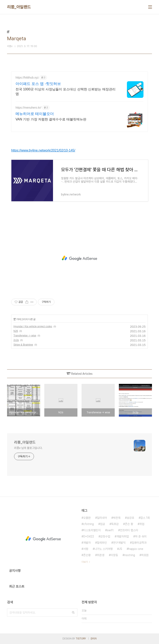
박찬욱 (117, 518)
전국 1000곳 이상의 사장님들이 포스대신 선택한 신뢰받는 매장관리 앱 (66, 92)
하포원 (145, 555)
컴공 (102, 524)
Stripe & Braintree (23, 345)
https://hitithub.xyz (27, 78)
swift (110, 530)
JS (120, 549)
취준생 (101, 555)
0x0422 (89, 536)
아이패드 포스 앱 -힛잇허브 (38, 84)
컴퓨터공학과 (139, 543)
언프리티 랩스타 (129, 530)
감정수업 (105, 536)
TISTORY (81, 639)
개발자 (87, 543)
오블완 (87, 518)
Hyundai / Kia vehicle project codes (33, 326)
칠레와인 (102, 543)
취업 (142, 524)
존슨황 (87, 555)
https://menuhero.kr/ (28, 108)
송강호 (130, 518)
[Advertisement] (79, 258)
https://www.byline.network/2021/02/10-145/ (43, 150)
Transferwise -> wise (25, 336)
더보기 (85, 562)
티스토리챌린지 (92, 530)
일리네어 (102, 518)
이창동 (114, 555)
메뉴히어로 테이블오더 (35, 114)
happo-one (136, 549)
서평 (86, 549)
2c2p (16, 340)
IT (15, 319)
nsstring (130, 555)
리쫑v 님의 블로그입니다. (28, 448)
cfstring (89, 524)
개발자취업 (123, 536)
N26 (16, 331)
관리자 (94, 639)
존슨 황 (129, 524)
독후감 (115, 524)
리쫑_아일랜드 (19, 7)
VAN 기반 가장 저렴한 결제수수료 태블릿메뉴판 (51, 119)
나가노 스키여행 (104, 549)
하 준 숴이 (141, 536)
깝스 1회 (145, 518)
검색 (73, 612)
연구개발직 (119, 543)
